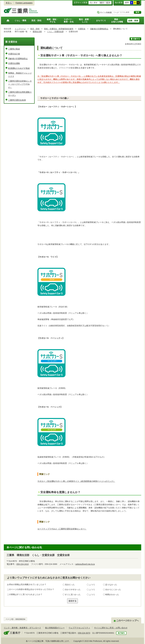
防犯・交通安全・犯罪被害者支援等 (59, 29)
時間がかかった (112, 595)
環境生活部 (37, 32)
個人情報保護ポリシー (55, 628)
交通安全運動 (14, 63)
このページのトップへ (127, 621)
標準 (127, 3)
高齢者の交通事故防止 (99, 29)
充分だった (70, 585)
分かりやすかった (73, 589)
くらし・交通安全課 (55, 32)
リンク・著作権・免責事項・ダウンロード (22, 628)
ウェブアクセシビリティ (79, 628)
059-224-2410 (23, 564)
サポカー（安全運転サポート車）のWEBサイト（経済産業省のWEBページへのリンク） (76, 481)
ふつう (92, 585)
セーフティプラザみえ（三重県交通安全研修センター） (62, 529)
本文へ (9, 3)
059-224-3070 (84, 633)
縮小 (102, 3)
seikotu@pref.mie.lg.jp (85, 564)
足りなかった (111, 585)
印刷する (135, 39)
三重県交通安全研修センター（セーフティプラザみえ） (20, 84)
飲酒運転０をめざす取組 (19, 68)
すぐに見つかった (73, 595)
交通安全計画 (14, 54)
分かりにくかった (113, 589)
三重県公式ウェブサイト (21, 11)
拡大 (108, 3)
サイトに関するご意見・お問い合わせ (111, 628)
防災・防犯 (35, 29)
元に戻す (94, 3)
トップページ (20, 29)
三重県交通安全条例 (17, 100)
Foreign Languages (24, 3)
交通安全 (82, 29)
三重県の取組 (14, 49)
